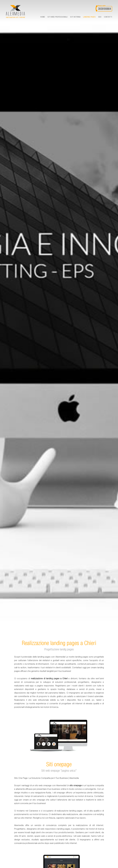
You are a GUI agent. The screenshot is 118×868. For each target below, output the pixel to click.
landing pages (89, 17)
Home (43, 17)
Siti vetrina (75, 17)
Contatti (108, 17)
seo (100, 17)
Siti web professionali (58, 17)
